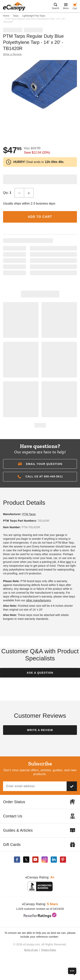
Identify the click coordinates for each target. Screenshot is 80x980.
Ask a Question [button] (40, 673)
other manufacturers (38, 600)
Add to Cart (40, 217)
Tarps (16, 16)
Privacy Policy (49, 950)
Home (6, 16)
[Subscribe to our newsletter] (72, 786)
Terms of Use (31, 950)
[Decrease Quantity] (19, 193)
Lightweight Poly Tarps (34, 16)
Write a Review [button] (12, 54)
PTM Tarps (29, 514)
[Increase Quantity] (29, 193)
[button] (40, 464)
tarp (68, 562)
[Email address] (35, 786)
